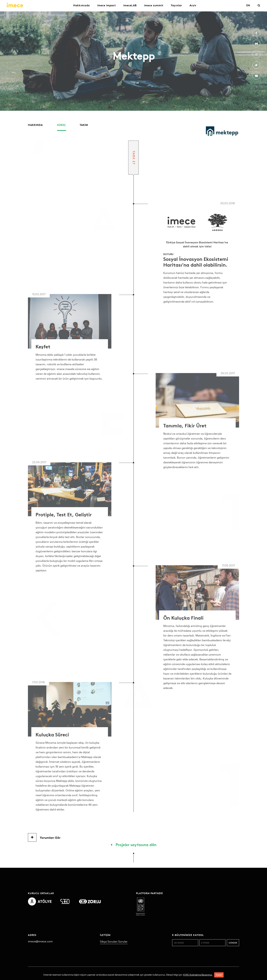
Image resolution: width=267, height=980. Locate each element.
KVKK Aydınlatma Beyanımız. (198, 975)
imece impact (107, 5)
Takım (84, 125)
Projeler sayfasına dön (134, 844)
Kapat (219, 975)
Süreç (62, 125)
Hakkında (35, 125)
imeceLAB (130, 5)
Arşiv (193, 5)
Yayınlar (176, 5)
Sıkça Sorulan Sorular (114, 941)
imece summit (154, 5)
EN (248, 5)
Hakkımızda (81, 5)
